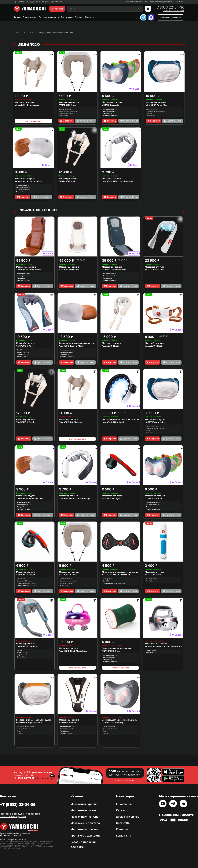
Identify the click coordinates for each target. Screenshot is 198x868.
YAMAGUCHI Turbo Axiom (28, 270)
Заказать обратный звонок (174, 11)
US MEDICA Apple (110, 105)
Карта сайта (123, 836)
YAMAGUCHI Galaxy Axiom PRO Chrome (164, 646)
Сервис (79, 17)
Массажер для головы (156, 644)
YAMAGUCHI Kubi (110, 346)
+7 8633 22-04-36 (170, 7)
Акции (17, 17)
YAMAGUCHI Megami (26, 575)
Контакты (90, 17)
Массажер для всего (112, 496)
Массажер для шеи (111, 178)
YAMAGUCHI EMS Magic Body (73, 651)
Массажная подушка (69, 102)
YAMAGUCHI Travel (67, 105)
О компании (29, 17)
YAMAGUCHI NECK (154, 346)
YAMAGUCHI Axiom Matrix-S (28, 181)
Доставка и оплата (49, 17)
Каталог (121, 810)
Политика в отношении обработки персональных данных (20, 815)
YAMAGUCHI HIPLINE (69, 270)
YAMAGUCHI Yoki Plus (27, 646)
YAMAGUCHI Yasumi (155, 270)
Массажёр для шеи (154, 343)
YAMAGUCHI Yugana (112, 498)
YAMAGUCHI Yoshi (67, 181)
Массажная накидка (26, 267)
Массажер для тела (24, 102)
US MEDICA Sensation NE (114, 270)
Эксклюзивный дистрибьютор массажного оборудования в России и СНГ (154, 2)
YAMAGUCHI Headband (113, 422)
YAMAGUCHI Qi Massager (27, 105)
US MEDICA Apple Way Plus (29, 723)
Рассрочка (67, 17)
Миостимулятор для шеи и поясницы (120, 572)
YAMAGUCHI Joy (153, 575)
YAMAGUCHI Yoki (24, 346)
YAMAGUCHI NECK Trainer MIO (117, 575)
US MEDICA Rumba (68, 723)
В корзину (66, 121)
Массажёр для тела (68, 178)
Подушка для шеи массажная (116, 648)
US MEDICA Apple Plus (156, 105)
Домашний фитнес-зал (171, 17)
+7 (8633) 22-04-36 (18, 805)
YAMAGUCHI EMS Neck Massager (118, 181)
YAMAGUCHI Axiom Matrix (72, 346)
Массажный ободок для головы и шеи (121, 419)
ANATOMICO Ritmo (111, 651)
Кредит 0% (123, 823)
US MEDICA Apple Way (113, 723)
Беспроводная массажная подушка (76, 343)
